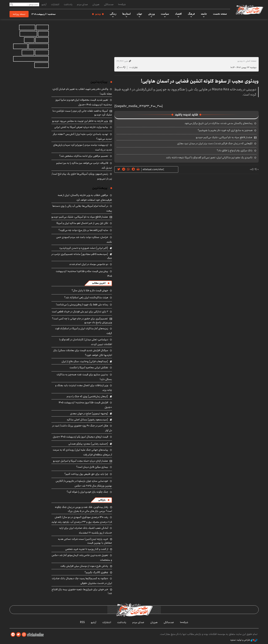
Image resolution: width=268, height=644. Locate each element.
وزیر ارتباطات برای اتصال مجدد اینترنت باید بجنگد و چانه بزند (84, 388)
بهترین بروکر (42, 53)
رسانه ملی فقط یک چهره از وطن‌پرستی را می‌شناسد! (82, 305)
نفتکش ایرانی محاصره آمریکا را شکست (89, 367)
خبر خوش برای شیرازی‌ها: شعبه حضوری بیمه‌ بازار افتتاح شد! (82, 591)
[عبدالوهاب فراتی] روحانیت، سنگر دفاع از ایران (85, 361)
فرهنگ (191, 14)
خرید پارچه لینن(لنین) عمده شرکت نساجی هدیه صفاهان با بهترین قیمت (85, 541)
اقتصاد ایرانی (20, 46)
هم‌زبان (96, 4)
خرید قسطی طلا (28, 34)
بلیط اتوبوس (42, 65)
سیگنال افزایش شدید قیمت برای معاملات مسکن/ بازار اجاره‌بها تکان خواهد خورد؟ (83, 353)
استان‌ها (126, 14)
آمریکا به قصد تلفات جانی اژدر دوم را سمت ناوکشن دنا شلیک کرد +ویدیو (82, 113)
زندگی (113, 14)
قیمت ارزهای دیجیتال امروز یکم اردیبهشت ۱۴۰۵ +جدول (80, 437)
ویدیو (98, 14)
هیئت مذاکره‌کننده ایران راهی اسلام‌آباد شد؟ (86, 297)
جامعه (204, 14)
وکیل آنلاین (42, 27)
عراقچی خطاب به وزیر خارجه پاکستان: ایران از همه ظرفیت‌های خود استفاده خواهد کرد (85, 198)
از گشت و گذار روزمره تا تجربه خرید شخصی (87, 549)
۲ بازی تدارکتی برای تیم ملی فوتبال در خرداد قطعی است (80, 312)
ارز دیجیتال (28, 53)
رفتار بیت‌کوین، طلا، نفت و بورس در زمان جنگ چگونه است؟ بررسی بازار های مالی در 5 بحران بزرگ (83, 509)
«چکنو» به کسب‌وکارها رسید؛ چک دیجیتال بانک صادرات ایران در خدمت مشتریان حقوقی (82, 581)
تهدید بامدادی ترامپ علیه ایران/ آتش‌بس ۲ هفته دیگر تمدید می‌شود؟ (82, 136)
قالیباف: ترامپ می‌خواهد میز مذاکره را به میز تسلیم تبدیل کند (84, 165)
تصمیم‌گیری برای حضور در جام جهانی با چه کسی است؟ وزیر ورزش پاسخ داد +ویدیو (82, 320)
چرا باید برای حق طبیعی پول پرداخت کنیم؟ (86, 474)
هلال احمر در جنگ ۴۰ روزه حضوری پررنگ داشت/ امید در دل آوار (82, 428)
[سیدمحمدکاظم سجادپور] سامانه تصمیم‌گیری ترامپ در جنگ (82, 256)
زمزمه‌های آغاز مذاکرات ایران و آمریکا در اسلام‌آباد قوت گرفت (84, 331)
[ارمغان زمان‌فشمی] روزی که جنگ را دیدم (87, 396)
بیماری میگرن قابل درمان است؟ (92, 467)
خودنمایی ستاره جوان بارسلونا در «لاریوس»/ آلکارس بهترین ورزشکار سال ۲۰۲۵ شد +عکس (84, 483)
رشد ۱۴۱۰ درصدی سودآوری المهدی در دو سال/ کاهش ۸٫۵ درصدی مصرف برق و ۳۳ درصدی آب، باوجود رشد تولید (82, 520)
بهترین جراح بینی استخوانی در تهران (31, 59)
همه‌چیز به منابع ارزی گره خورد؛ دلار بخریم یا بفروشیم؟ (225, 130)
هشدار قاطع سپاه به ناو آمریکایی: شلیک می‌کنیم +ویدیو (224, 137)
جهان (139, 14)
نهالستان (29, 40)
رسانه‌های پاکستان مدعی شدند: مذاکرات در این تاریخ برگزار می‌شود (219, 123)
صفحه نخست (220, 14)
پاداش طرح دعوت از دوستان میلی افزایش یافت (84, 566)
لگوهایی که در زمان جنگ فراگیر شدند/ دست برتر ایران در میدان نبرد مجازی (215, 143)
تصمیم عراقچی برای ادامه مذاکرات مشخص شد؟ (84, 156)
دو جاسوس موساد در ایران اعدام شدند (89, 264)
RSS (82, 622)
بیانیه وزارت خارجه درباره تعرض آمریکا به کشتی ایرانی (81, 127)
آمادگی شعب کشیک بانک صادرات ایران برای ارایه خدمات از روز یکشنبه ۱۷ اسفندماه (86, 530)
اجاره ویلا (43, 34)
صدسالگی (109, 4)
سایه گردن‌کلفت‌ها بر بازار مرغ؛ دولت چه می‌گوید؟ (83, 230)
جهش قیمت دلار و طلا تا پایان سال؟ (90, 290)
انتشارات (55, 4)
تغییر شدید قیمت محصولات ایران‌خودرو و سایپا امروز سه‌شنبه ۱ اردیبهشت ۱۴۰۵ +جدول (84, 102)
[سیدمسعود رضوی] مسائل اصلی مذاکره (87, 420)
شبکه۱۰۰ (122, 4)
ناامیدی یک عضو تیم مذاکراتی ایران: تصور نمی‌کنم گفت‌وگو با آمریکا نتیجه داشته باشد (209, 157)
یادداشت (68, 4)
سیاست (165, 14)
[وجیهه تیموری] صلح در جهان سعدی (89, 413)
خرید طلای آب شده (39, 46)
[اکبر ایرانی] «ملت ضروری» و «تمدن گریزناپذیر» (84, 248)
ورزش (151, 14)
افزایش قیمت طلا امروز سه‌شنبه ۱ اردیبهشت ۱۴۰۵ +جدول (85, 405)
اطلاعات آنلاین (249, 10)
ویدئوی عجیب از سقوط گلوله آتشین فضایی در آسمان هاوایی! (200, 81)
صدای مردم (82, 4)
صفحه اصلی (251, 61)
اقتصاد (178, 14)
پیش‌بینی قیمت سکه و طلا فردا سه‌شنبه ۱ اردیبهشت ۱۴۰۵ (84, 274)
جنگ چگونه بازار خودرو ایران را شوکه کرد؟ (87, 492)
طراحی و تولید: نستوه (244, 640)
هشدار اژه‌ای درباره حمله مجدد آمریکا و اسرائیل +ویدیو (80, 461)
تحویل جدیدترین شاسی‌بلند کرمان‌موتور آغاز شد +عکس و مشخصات (82, 558)
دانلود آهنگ (42, 40)
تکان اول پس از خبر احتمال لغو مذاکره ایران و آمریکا (82, 223)
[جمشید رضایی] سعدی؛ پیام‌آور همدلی (88, 444)
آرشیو (44, 4)
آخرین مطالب (99, 283)
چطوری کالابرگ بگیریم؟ (96, 572)
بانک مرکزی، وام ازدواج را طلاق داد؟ (235, 150)
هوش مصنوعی (27, 27)
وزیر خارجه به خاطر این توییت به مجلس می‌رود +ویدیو (80, 121)
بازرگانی (102, 500)
